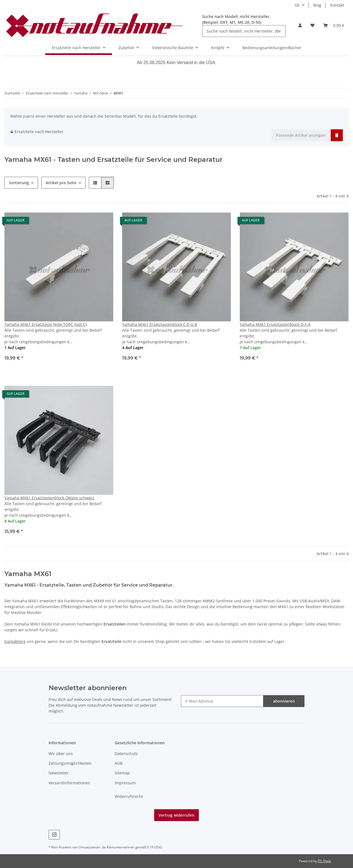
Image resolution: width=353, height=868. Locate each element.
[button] (300, 25)
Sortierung (19, 183)
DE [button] (297, 5)
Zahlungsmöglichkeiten (70, 763)
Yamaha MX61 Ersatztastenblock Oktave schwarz (49, 498)
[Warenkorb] (334, 25)
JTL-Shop (324, 861)
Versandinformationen (69, 783)
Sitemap (122, 773)
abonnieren (284, 701)
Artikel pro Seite (61, 183)
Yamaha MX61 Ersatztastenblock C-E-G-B (160, 324)
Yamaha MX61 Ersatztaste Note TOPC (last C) (46, 324)
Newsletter (59, 773)
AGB (119, 763)
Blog (317, 5)
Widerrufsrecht (129, 796)
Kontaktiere (15, 641)
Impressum (125, 783)
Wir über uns (61, 754)
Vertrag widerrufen (176, 815)
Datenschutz (126, 754)
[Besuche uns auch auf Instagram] (54, 835)
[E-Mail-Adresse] (222, 701)
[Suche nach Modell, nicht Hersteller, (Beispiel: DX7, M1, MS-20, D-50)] (244, 31)
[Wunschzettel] (312, 25)
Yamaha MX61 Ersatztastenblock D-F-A (275, 324)
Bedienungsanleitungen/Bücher (272, 48)
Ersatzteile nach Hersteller (37, 132)
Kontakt (337, 5)
